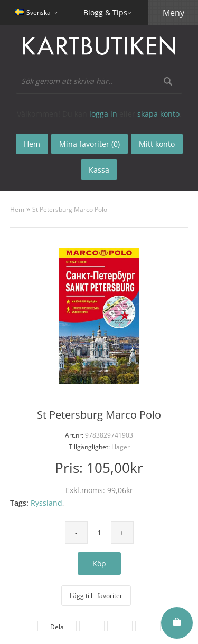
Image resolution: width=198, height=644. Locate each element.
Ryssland (46, 503)
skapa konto (158, 114)
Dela (57, 627)
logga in (103, 114)
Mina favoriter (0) (89, 144)
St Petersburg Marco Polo (70, 209)
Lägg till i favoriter (96, 596)
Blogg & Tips (105, 12)
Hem (17, 209)
